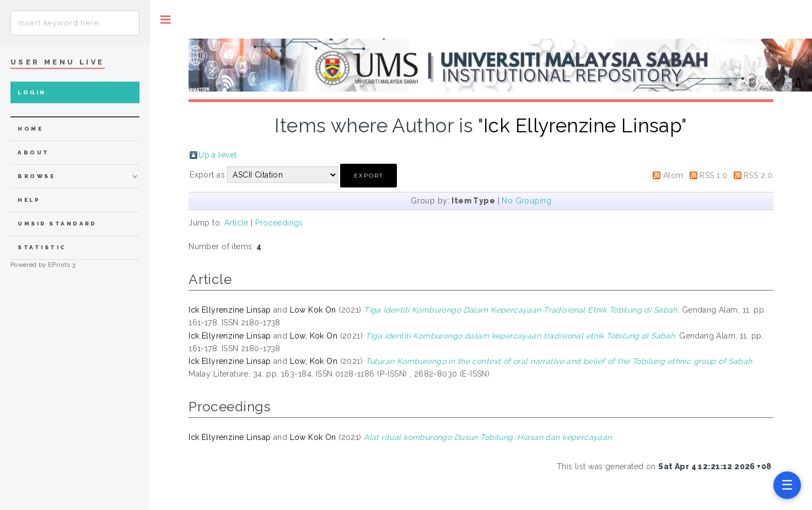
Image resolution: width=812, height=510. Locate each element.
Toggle (166, 20)
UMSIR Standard (57, 224)
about (33, 152)
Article (236, 223)
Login (32, 92)
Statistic (42, 247)
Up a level (217, 155)
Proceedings (279, 223)
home (30, 129)
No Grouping (526, 201)
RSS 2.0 (758, 175)
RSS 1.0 (713, 175)
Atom (673, 175)
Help (29, 200)
